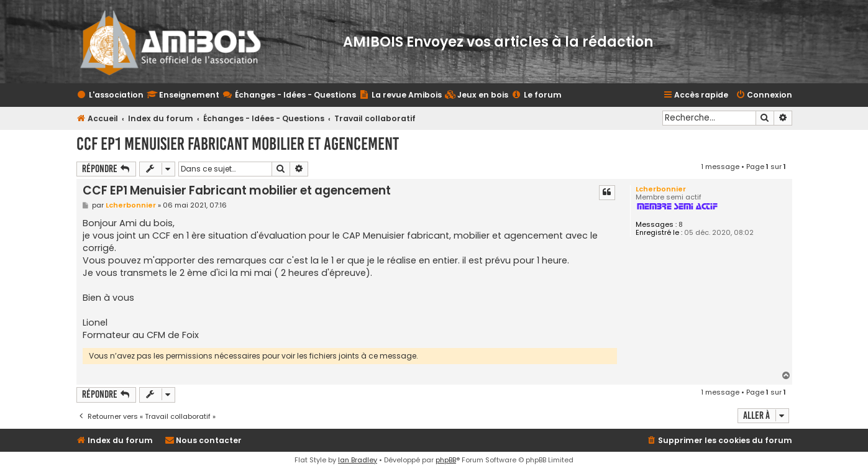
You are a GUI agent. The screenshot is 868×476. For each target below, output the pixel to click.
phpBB (446, 460)
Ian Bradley (358, 460)
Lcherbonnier (661, 189)
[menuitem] (477, 95)
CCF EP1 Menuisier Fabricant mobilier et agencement (238, 144)
